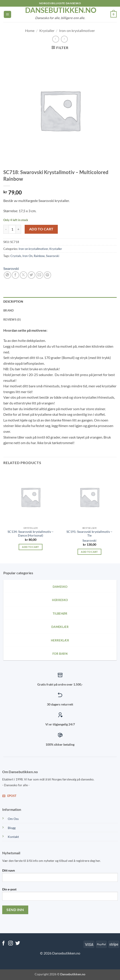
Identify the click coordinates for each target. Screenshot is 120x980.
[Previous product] (64, 39)
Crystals (16, 256)
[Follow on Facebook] (3, 944)
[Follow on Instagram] (11, 944)
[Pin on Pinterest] (47, 275)
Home (30, 30)
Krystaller (47, 30)
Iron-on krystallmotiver (77, 30)
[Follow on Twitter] (18, 944)
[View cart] (114, 14)
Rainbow (39, 256)
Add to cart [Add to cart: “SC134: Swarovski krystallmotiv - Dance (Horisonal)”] (31, 547)
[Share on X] (23, 275)
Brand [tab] (9, 310)
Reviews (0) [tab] (12, 319)
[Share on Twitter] (31, 275)
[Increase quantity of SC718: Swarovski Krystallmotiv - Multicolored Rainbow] (18, 229)
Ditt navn (60, 877)
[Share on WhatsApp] (7, 275)
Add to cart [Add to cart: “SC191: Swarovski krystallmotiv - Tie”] (89, 552)
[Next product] (56, 39)
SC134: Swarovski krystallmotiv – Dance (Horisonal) (31, 534)
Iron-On (27, 256)
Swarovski (53, 256)
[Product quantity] (12, 229)
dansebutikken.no (60, 10)
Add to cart (41, 229)
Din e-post (60, 896)
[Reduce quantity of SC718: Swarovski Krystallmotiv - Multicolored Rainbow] (6, 229)
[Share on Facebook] (15, 275)
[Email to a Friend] (39, 275)
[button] (7, 15)
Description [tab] (13, 302)
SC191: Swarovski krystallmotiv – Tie (89, 534)
